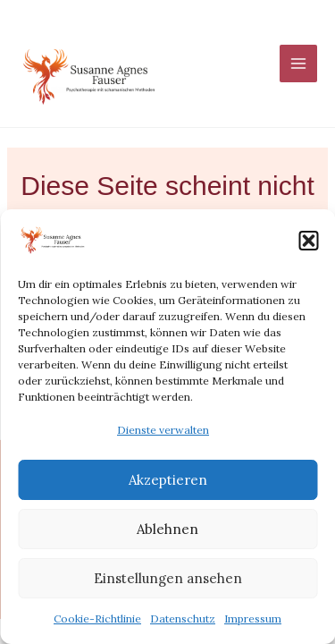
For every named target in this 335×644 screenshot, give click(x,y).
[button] (308, 241)
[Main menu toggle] (298, 64)
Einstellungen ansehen (168, 578)
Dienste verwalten (163, 430)
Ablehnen (167, 529)
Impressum (253, 619)
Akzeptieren (168, 480)
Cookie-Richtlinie (97, 619)
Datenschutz (183, 619)
